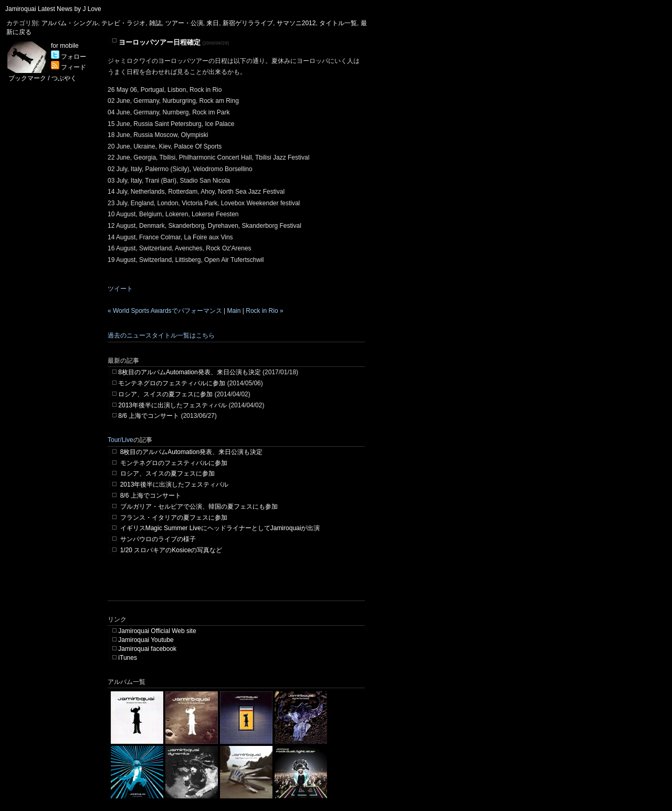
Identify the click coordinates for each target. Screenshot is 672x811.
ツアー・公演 (184, 23)
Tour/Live (120, 440)
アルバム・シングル (70, 23)
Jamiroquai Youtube (146, 640)
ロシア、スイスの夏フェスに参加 (165, 394)
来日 (213, 23)
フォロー (69, 57)
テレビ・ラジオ (123, 23)
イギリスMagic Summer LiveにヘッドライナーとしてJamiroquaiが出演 (220, 528)
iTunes (128, 658)
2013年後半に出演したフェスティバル (172, 405)
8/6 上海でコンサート (149, 416)
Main (234, 311)
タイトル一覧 (338, 23)
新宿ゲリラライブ (248, 23)
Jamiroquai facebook (147, 649)
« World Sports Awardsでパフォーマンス (165, 311)
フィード (69, 67)
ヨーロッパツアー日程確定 (160, 42)
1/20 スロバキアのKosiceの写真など (171, 550)
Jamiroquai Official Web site (157, 631)
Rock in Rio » (264, 311)
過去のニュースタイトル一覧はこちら (161, 335)
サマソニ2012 (296, 23)
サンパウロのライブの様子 (158, 539)
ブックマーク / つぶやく (43, 78)
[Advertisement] (230, 585)
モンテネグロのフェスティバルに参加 (172, 383)
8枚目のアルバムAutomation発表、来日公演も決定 (189, 372)
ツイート (120, 289)
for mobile (65, 46)
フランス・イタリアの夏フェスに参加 (174, 518)
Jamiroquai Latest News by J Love (53, 9)
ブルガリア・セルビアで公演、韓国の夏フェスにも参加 (199, 507)
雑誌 (155, 23)
